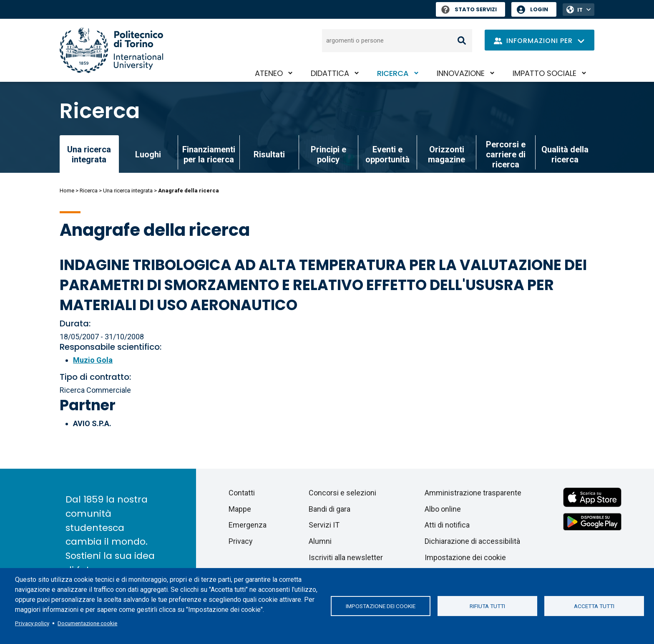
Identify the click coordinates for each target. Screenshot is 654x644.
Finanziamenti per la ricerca (209, 154)
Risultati (269, 154)
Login (539, 9)
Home (67, 191)
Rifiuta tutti (487, 606)
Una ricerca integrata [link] (89, 154)
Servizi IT (324, 525)
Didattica (330, 73)
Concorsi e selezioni (342, 493)
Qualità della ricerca (565, 154)
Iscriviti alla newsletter (346, 557)
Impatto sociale (545, 73)
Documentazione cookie (87, 623)
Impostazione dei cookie (381, 606)
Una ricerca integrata (128, 191)
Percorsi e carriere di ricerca (506, 154)
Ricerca (393, 73)
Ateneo (269, 73)
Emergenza (248, 525)
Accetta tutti (594, 606)
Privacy (241, 541)
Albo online (443, 509)
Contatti (242, 493)
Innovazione (461, 73)
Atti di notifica (447, 525)
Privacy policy (32, 623)
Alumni (320, 541)
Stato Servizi (469, 9)
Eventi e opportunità (387, 154)
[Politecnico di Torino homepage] (111, 50)
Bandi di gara (330, 509)
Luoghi (148, 154)
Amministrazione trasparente (473, 493)
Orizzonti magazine (446, 154)
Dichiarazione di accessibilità (472, 541)
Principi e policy (328, 154)
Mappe (240, 509)
